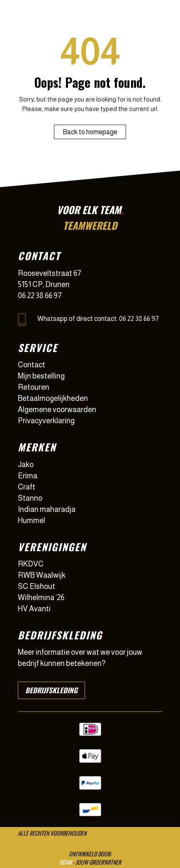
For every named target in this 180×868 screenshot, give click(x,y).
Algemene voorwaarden (57, 410)
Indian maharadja (47, 509)
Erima (28, 476)
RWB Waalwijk (42, 575)
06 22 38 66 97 (40, 296)
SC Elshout (36, 586)
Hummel (32, 521)
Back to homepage (90, 132)
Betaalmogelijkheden (53, 398)
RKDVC (31, 564)
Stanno (30, 498)
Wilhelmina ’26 (41, 598)
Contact (32, 365)
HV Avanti (34, 609)
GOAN (65, 862)
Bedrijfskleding (51, 690)
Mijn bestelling (41, 376)
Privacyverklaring (46, 421)
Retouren (34, 387)
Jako (26, 465)
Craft (27, 487)
